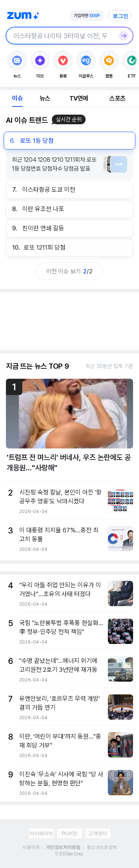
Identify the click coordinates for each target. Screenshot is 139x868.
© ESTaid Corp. (69, 854)
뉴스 (45, 98)
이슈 (17, 98)
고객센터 (97, 833)
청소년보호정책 (102, 847)
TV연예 (79, 98)
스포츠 (117, 98)
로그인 (120, 16)
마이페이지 (41, 833)
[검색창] (60, 36)
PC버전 (69, 833)
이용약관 (31, 847)
